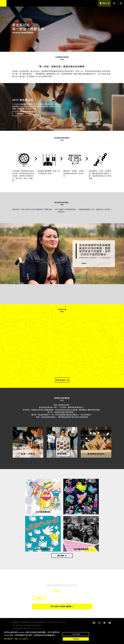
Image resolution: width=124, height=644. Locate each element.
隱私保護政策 (8, 637)
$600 (39, 598)
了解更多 (20, 114)
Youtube (110, 623)
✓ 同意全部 (91, 639)
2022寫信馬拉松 (81, 548)
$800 (54, 598)
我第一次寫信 (28, 454)
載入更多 (61, 556)
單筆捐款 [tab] (67, 591)
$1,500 (70, 598)
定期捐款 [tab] (57, 591)
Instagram (99, 623)
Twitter (104, 623)
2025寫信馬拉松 (43, 511)
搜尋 (114, 3)
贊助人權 (106, 3)
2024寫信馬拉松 (81, 511)
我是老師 (62, 454)
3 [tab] (89, 263)
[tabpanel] (94, 251)
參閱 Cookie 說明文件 (22, 637)
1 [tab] (78, 263)
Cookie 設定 (91, 632)
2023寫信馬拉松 (43, 548)
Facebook (94, 623)
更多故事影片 (62, 380)
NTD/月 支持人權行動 (61, 607)
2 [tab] (84, 263)
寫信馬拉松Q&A (96, 454)
